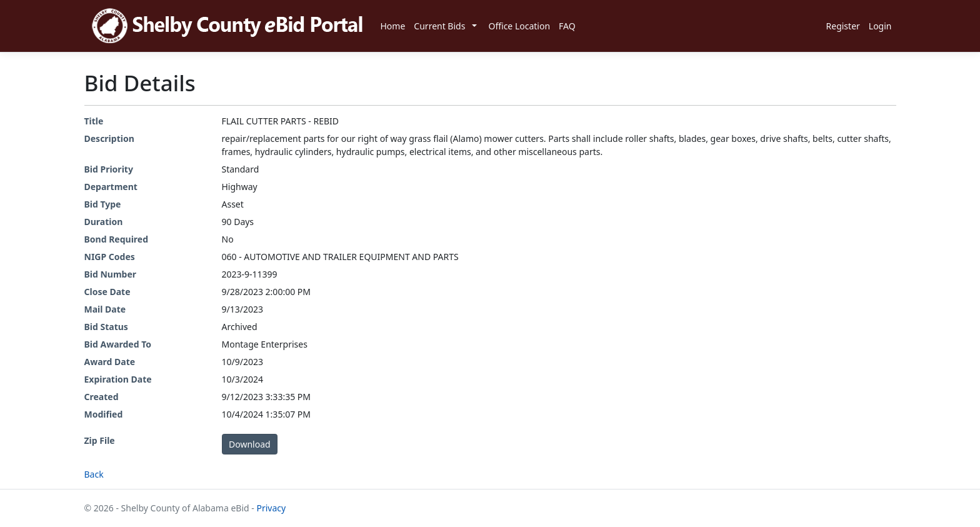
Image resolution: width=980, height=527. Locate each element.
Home (393, 26)
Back (94, 474)
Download (250, 444)
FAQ (567, 26)
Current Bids (439, 26)
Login (880, 26)
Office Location (519, 26)
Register (843, 26)
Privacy (271, 508)
